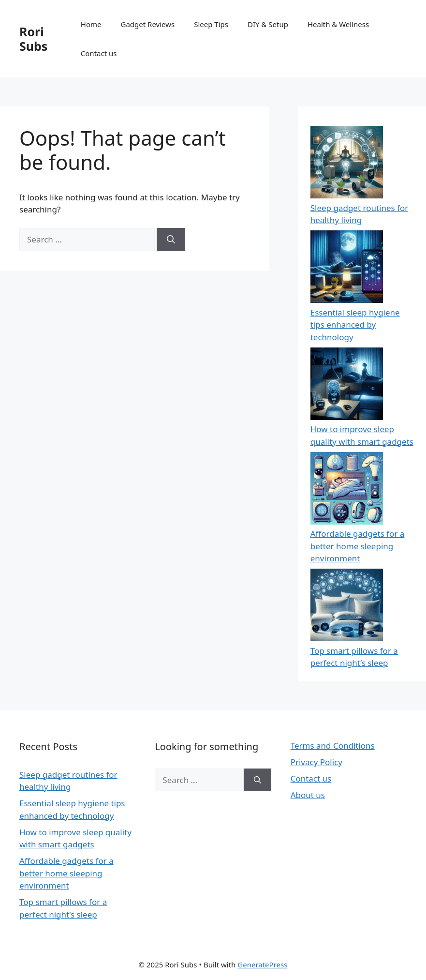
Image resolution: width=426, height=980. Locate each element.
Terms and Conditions (333, 746)
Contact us (99, 53)
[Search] (171, 240)
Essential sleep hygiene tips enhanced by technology (355, 325)
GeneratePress (262, 965)
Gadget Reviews (148, 24)
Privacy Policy (316, 762)
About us (308, 795)
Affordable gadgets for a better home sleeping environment (358, 546)
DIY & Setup (268, 24)
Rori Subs (33, 39)
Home (91, 24)
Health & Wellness (338, 24)
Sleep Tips (211, 24)
